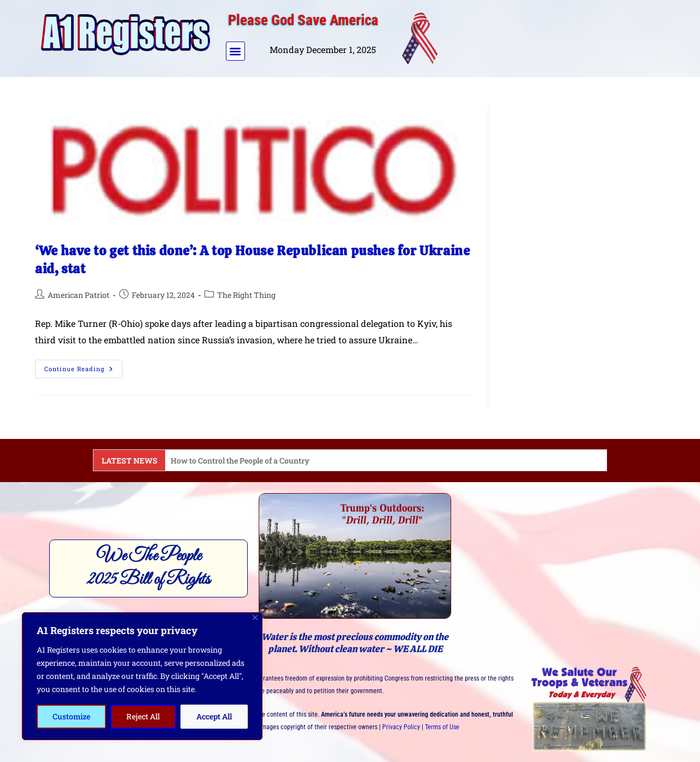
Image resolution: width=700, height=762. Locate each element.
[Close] (255, 617)
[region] (142, 676)
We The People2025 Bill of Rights (149, 568)
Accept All (214, 716)
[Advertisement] (554, 36)
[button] (235, 51)
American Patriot (78, 295)
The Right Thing (246, 295)
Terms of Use (442, 727)
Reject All (143, 716)
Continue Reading (83, 366)
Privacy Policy (401, 727)
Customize (71, 716)
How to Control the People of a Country (240, 461)
